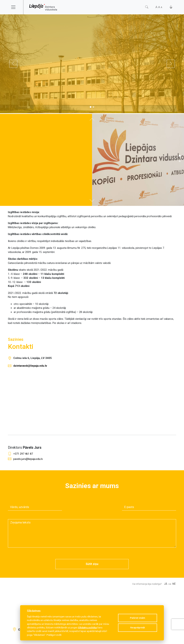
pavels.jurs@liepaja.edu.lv (28, 459)
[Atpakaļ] (13, 64)
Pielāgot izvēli (54, 635)
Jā (166, 584)
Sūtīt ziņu (92, 564)
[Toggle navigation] (16, 7)
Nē (174, 584)
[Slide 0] (90, 107)
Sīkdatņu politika (87, 627)
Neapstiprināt (138, 628)
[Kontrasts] (171, 7)
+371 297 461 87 (23, 454)
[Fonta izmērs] (159, 7)
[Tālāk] (171, 64)
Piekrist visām (137, 618)
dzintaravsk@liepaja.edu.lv (30, 366)
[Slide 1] (94, 107)
